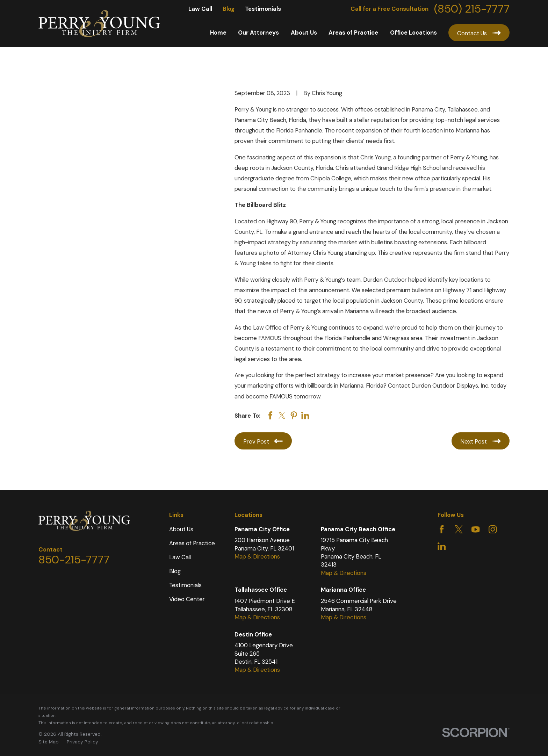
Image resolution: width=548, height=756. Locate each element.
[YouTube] (475, 529)
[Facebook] (442, 529)
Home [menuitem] (218, 33)
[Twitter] (459, 529)
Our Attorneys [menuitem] (258, 33)
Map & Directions (257, 556)
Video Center (187, 599)
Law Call (200, 9)
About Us (181, 529)
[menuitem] (49, 742)
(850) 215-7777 (472, 9)
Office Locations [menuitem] (413, 33)
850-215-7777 (74, 560)
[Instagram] (493, 529)
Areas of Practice (192, 543)
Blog (229, 9)
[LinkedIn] (442, 546)
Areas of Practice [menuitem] (353, 33)
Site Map (49, 742)
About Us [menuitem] (304, 33)
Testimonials (263, 9)
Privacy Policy (82, 742)
